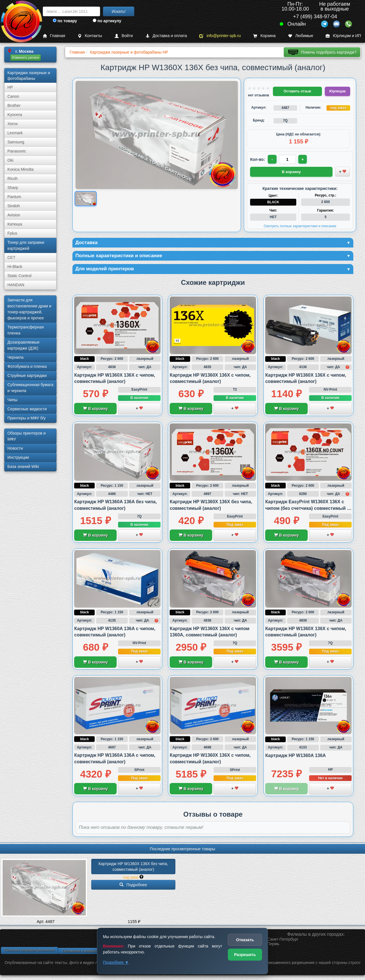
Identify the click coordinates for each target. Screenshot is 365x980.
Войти (124, 36)
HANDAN (16, 285)
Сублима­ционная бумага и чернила (30, 388)
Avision (14, 215)
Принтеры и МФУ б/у (27, 418)
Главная (54, 36)
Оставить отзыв (297, 91)
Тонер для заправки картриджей (26, 245)
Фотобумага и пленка (27, 366)
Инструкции (18, 457)
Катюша (15, 224)
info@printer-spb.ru (220, 36)
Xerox (13, 124)
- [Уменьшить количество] (272, 159)
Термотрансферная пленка (26, 330)
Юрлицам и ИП (343, 36)
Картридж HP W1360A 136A (296, 756)
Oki (10, 160)
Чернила (15, 357)
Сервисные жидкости (27, 409)
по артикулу (107, 21)
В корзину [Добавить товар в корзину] (291, 171)
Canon (13, 96)
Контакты (90, 36)
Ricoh (13, 178)
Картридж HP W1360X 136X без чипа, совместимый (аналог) (134, 867)
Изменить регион (26, 58)
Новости (15, 448)
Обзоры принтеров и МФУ (27, 436)
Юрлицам (337, 91)
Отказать (245, 940)
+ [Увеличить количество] (303, 159)
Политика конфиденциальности (29, 951)
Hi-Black (15, 267)
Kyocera (15, 115)
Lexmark (15, 133)
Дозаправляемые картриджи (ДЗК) (24, 345)
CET (11, 257)
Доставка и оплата (166, 36)
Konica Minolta (21, 169)
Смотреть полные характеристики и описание (300, 226)
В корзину (95, 409)
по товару (65, 21)
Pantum (14, 197)
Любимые (301, 36)
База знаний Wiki (23, 466)
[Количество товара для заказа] (288, 159)
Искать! (119, 11)
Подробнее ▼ (116, 962)
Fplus (12, 233)
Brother (14, 105)
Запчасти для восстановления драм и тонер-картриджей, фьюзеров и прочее (29, 309)
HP (10, 87)
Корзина (264, 36)
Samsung (16, 142)
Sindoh (14, 206)
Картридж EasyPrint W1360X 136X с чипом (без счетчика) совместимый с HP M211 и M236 (307, 509)
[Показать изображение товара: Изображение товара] (86, 199)
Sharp (13, 188)
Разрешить (245, 955)
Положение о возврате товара (86, 952)
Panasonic (17, 151)
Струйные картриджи (27, 376)
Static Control (19, 276)
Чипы (12, 400)
